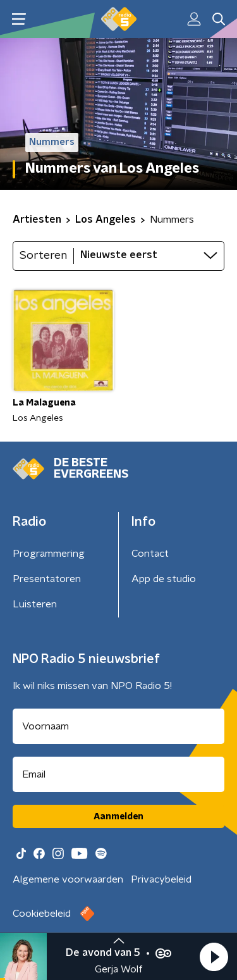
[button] (214, 957)
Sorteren (43, 256)
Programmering (49, 554)
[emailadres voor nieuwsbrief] (118, 774)
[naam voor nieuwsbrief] (118, 726)
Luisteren (35, 604)
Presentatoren (47, 579)
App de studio (164, 579)
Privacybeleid (161, 879)
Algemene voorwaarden (68, 879)
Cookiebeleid (42, 914)
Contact (150, 554)
